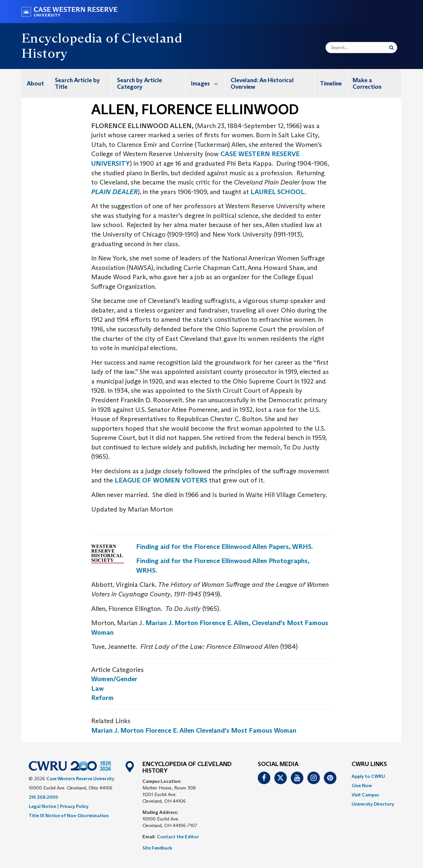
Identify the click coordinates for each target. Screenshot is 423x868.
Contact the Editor (178, 837)
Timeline (331, 83)
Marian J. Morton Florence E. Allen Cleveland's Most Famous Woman (194, 730)
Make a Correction (367, 83)
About (35, 83)
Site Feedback (157, 848)
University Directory (373, 804)
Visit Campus (365, 795)
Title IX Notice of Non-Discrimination (69, 816)
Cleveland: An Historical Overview (262, 83)
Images (208, 83)
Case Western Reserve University (80, 779)
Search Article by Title (77, 83)
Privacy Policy (74, 806)
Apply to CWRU (368, 776)
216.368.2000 (43, 797)
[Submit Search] (391, 48)
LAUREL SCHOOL (278, 192)
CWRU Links (369, 764)
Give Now (362, 785)
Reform (102, 698)
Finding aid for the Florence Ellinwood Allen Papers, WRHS (224, 547)
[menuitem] (36, 83)
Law (97, 688)
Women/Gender (114, 679)
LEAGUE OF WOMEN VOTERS (161, 480)
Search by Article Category (139, 83)
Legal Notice (42, 806)
